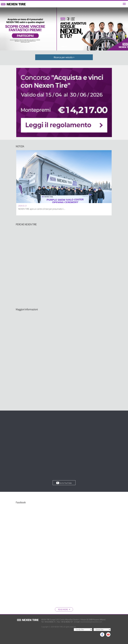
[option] (64, 29)
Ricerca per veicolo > (64, 57)
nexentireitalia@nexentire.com (91, 622)
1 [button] (63, 47)
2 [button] (66, 47)
